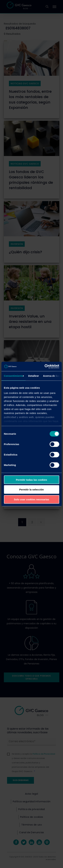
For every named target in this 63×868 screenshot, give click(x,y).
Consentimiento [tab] (14, 376)
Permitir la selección (32, 490)
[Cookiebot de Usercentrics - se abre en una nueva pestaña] (45, 366)
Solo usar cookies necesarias (31, 499)
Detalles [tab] (33, 376)
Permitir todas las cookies (32, 480)
